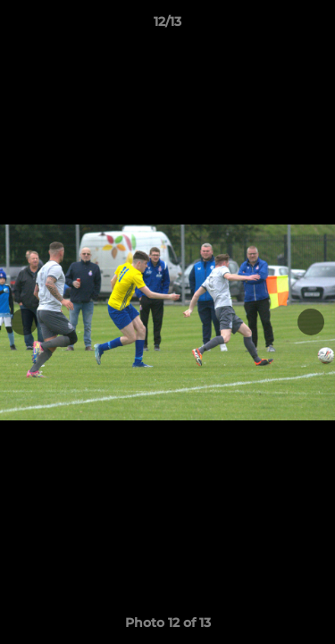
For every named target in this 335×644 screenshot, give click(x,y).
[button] (314, 26)
